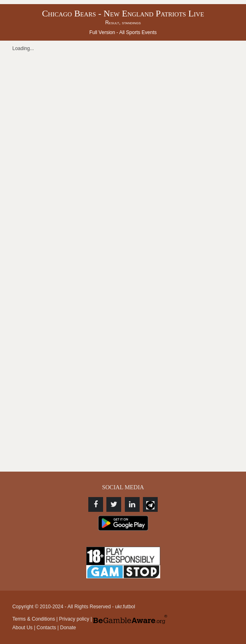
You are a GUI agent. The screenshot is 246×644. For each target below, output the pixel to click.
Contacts (46, 628)
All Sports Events (138, 32)
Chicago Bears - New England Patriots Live (123, 13)
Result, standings (123, 23)
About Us (22, 628)
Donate (68, 628)
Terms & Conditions (34, 619)
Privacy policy (74, 619)
